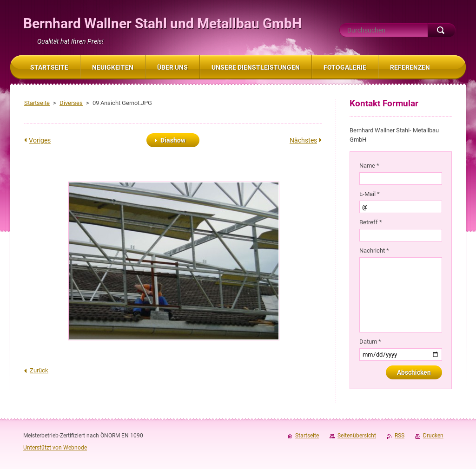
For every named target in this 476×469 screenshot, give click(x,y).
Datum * (370, 342)
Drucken (433, 436)
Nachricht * (374, 251)
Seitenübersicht (357, 436)
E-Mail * (370, 194)
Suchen (442, 30)
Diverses (71, 103)
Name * (369, 166)
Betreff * (371, 222)
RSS (400, 436)
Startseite (37, 103)
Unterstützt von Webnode (55, 448)
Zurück (39, 370)
